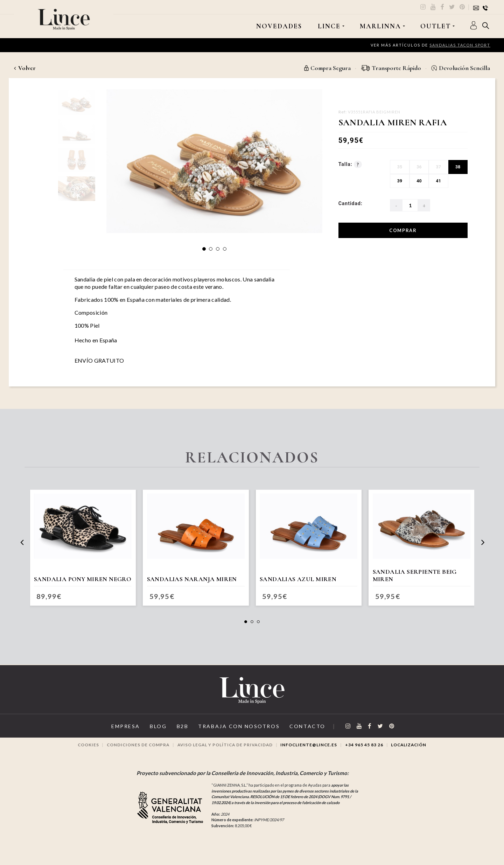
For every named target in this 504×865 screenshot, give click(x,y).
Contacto (312, 732)
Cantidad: (351, 204)
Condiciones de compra (134, 751)
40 (419, 181)
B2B (178, 732)
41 (439, 181)
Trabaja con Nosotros (239, 732)
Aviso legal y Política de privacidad (224, 751)
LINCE (328, 26)
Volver (25, 68)
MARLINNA (380, 26)
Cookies (82, 751)
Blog (152, 732)
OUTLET (435, 26)
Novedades (279, 26)
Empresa (115, 732)
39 (400, 181)
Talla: (350, 165)
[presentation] (22, 545)
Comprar (403, 230)
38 (458, 167)
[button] (204, 249)
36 (419, 167)
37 (439, 167)
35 (400, 167)
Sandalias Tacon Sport (459, 45)
